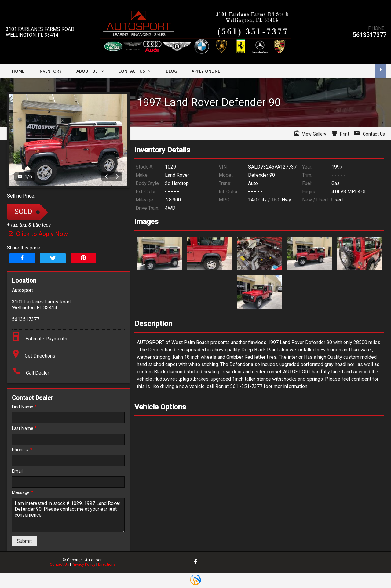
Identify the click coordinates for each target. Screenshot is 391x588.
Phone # (22, 450)
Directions (107, 564)
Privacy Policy (84, 564)
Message (22, 493)
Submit (24, 541)
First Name (24, 407)
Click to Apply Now (37, 234)
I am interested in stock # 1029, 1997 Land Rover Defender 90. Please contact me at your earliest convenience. (68, 515)
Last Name (24, 428)
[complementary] (373, 570)
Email (17, 471)
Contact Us (59, 564)
